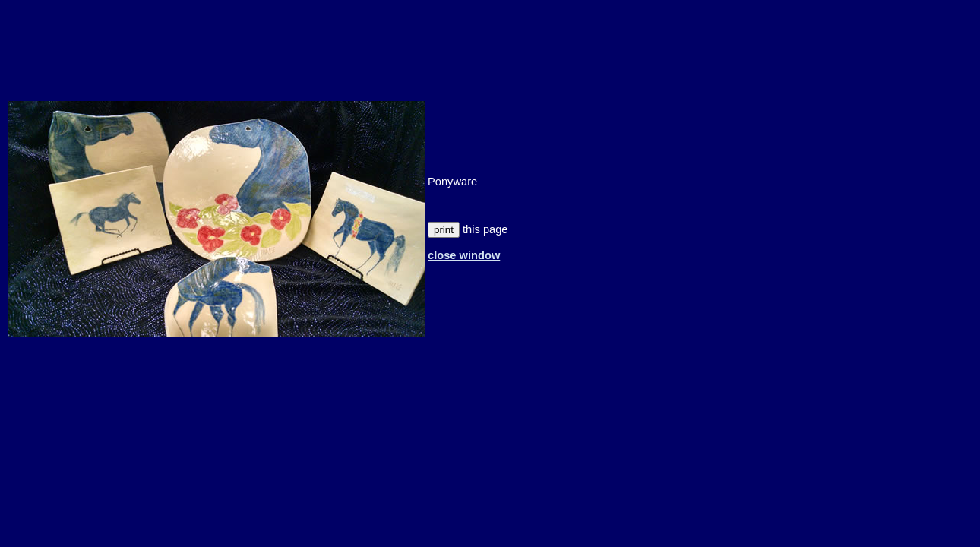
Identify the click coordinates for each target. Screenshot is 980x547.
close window (464, 255)
